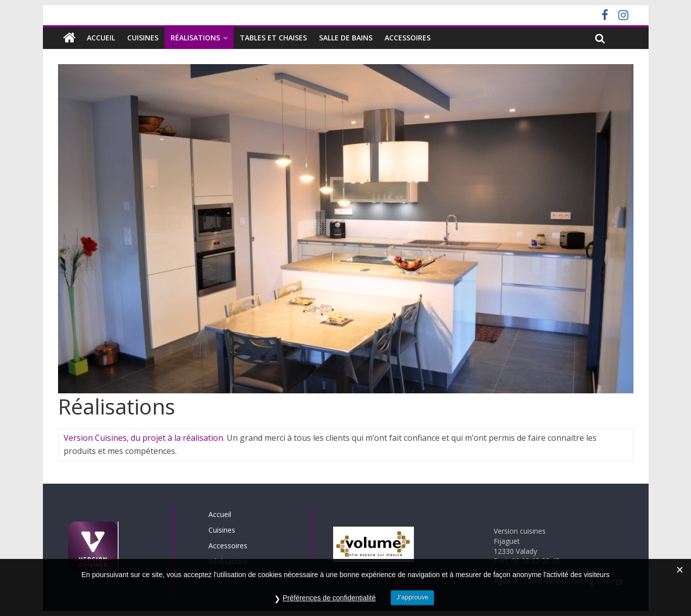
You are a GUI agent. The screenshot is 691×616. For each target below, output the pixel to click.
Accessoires (408, 38)
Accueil (101, 38)
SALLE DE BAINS (346, 38)
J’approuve (412, 598)
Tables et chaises (273, 38)
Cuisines (143, 38)
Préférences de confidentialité (329, 599)
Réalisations (195, 38)
